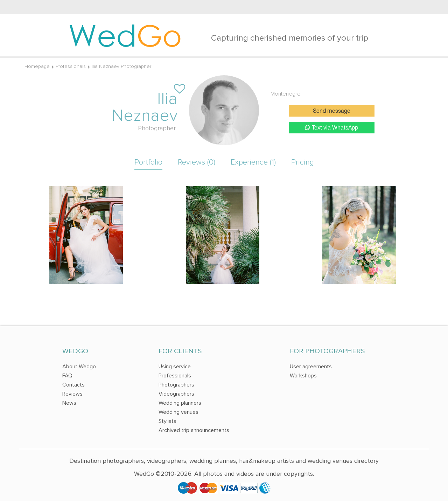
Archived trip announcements (194, 430)
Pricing (303, 162)
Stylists (167, 421)
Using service (175, 367)
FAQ (67, 376)
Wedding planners (180, 403)
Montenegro (286, 94)
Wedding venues (178, 412)
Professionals (71, 66)
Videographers (176, 394)
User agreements (311, 367)
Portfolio (148, 162)
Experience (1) (253, 162)
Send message (332, 111)
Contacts (73, 385)
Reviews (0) (197, 162)
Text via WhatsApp (332, 128)
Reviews (72, 394)
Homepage (37, 66)
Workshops (303, 376)
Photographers (176, 385)
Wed (125, 35)
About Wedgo (79, 367)
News (69, 403)
